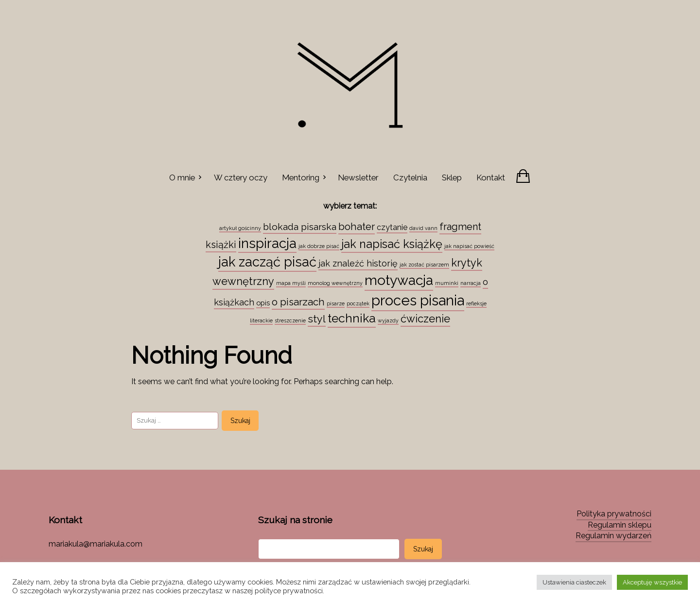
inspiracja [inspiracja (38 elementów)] (267, 243)
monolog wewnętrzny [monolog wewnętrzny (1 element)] (335, 283)
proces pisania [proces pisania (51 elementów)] (418, 300)
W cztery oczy (241, 177)
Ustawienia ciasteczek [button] (574, 582)
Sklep (452, 177)
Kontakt (491, 177)
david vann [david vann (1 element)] (423, 228)
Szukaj (423, 549)
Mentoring (301, 177)
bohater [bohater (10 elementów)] (357, 227)
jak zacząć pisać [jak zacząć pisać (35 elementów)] (267, 262)
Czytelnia (410, 177)
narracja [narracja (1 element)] (471, 283)
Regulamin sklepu (620, 525)
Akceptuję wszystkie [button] (652, 582)
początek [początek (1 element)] (358, 303)
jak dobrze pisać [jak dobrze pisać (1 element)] (319, 246)
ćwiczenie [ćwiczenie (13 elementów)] (425, 319)
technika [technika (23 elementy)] (352, 318)
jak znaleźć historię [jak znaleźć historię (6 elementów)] (358, 263)
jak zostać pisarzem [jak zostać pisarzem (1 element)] (424, 265)
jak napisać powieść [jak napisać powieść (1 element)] (469, 246)
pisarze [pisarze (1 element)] (336, 303)
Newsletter (358, 177)
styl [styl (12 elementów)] (317, 319)
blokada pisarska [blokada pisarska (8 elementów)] (300, 227)
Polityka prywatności (614, 514)
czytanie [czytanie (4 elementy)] (392, 227)
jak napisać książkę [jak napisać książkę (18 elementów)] (392, 244)
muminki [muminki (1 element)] (447, 283)
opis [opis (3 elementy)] (263, 303)
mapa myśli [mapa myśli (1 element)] (291, 283)
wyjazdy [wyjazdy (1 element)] (388, 320)
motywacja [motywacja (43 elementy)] (399, 280)
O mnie (182, 177)
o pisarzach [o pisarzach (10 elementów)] (298, 302)
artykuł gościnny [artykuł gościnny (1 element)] (240, 228)
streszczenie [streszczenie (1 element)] (290, 320)
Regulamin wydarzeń (613, 536)
